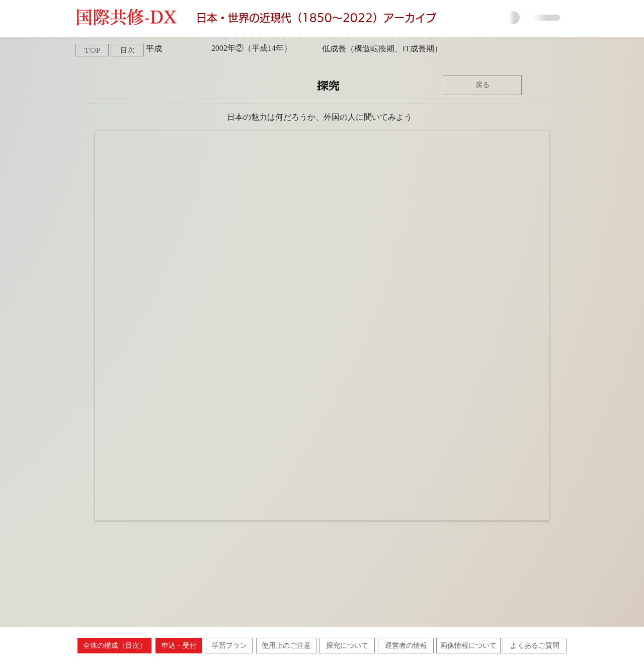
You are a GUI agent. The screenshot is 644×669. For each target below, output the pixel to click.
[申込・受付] (179, 646)
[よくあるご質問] (535, 646)
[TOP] (92, 50)
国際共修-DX (131, 17)
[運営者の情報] (406, 646)
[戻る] (482, 85)
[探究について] (347, 646)
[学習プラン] (229, 646)
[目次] (127, 50)
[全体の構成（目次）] (114, 646)
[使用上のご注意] (286, 646)
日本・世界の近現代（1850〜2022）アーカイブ (316, 18)
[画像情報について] (468, 646)
